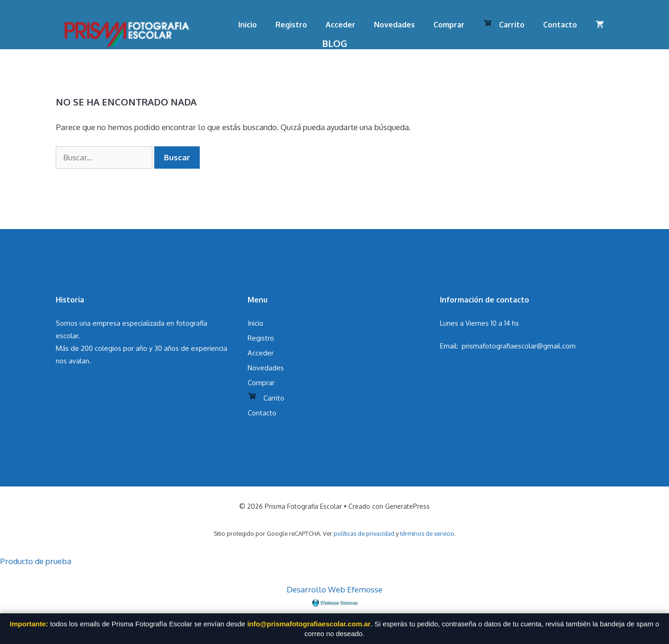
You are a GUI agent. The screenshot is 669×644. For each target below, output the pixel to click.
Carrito (504, 24)
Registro (291, 25)
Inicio (248, 25)
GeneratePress (407, 506)
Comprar (449, 25)
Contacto (560, 25)
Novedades (394, 25)
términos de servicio (427, 533)
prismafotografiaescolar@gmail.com (519, 346)
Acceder (341, 25)
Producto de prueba (36, 561)
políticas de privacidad (364, 533)
